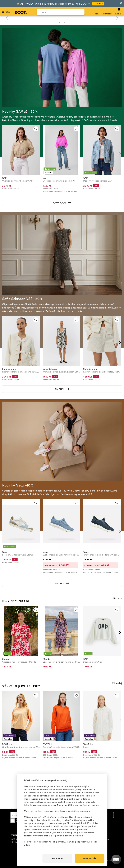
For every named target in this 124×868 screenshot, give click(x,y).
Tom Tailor (89, 744)
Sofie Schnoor (9, 369)
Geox (5, 552)
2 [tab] (64, 22)
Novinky (118, 598)
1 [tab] (60, 22)
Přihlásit (107, 12)
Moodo (6, 659)
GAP (4, 178)
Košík (118, 12)
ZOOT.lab (7, 744)
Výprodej (117, 683)
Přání (97, 12)
